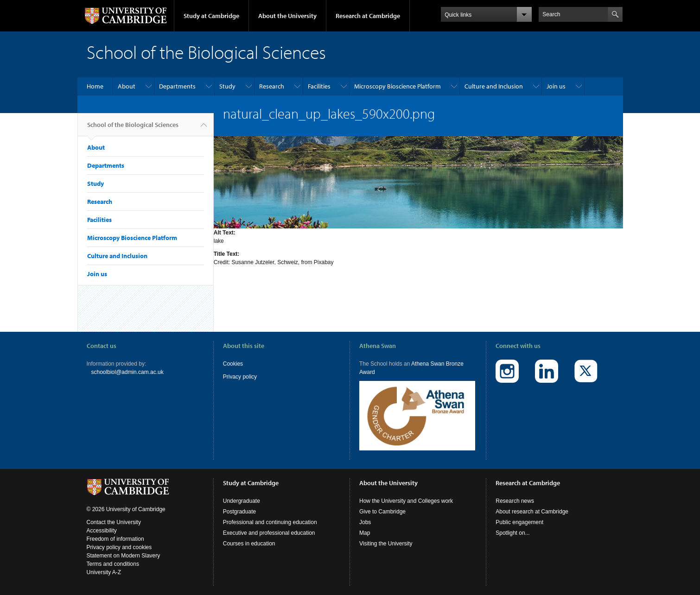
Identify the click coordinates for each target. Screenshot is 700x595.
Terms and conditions (113, 564)
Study (227, 86)
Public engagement (519, 522)
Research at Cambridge (368, 16)
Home (95, 86)
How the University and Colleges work (406, 501)
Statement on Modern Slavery (124, 556)
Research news (515, 501)
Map (365, 533)
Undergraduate (242, 501)
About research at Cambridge (532, 512)
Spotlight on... (512, 533)
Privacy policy (240, 377)
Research (272, 86)
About (127, 86)
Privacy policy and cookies (119, 547)
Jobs (365, 522)
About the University (287, 16)
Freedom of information (115, 539)
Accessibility (102, 531)
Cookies (233, 364)
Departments (177, 86)
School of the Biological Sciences (133, 128)
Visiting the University (386, 544)
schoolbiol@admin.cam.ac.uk (127, 372)
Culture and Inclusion (494, 86)
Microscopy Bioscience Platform (398, 86)
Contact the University (114, 522)
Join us (556, 86)
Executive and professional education (269, 533)
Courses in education (249, 544)
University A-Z (104, 572)
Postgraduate (239, 512)
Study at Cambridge (211, 16)
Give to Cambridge (382, 512)
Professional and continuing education (270, 522)
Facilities (319, 86)
